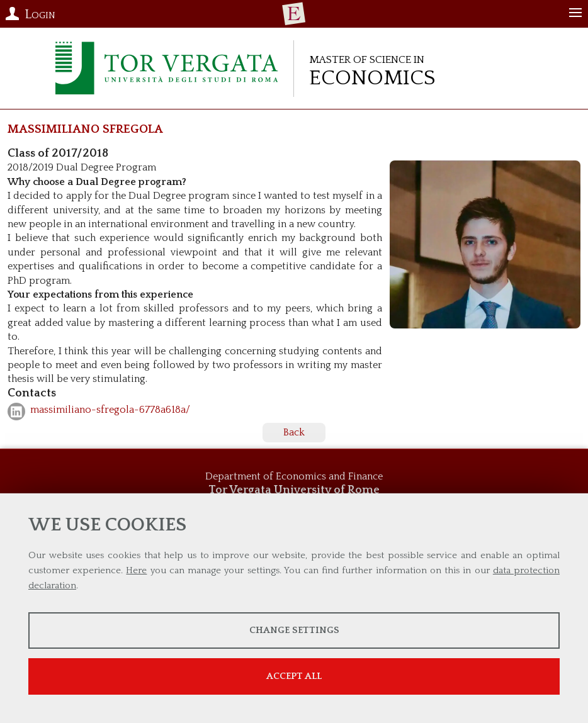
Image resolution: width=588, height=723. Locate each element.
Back (294, 432)
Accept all (294, 676)
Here (136, 570)
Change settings (294, 630)
